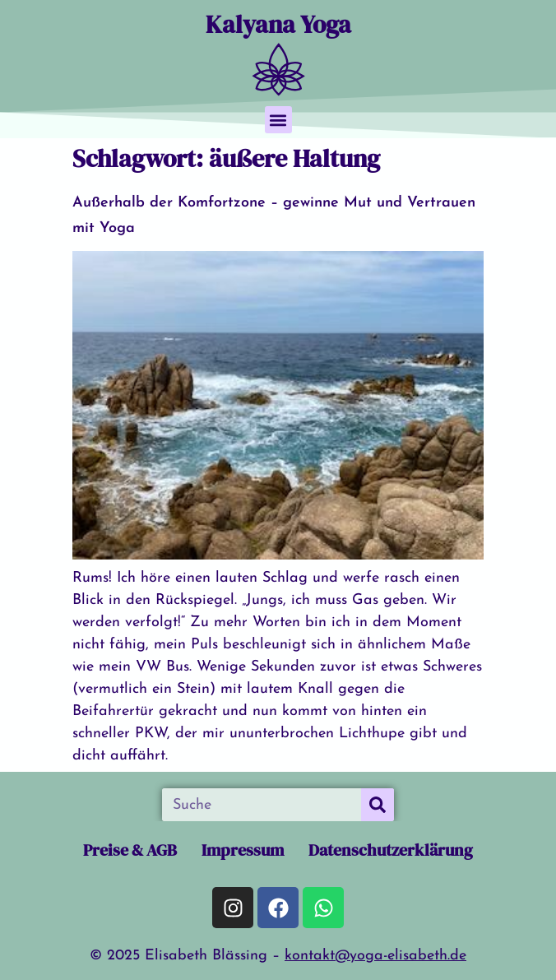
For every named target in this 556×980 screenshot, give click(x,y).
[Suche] (378, 805)
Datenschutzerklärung (391, 850)
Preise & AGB (130, 850)
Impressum (243, 850)
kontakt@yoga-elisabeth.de (375, 956)
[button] (278, 120)
